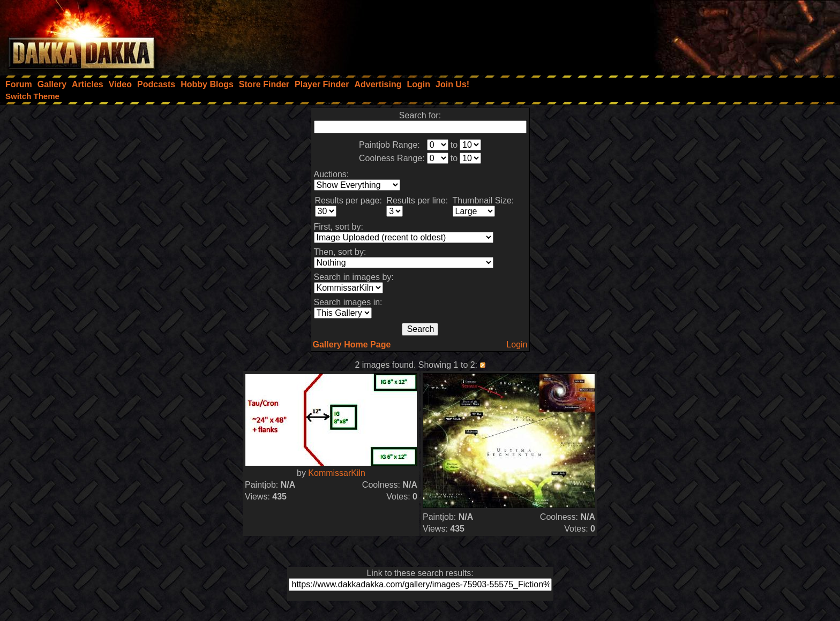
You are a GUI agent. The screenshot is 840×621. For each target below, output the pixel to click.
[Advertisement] (696, 35)
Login (517, 344)
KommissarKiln (337, 473)
